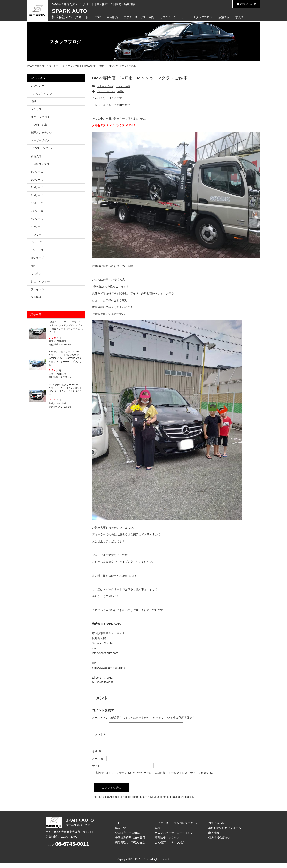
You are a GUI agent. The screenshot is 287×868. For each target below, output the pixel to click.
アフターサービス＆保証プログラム (177, 828)
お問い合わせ (246, 4)
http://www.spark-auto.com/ (109, 668)
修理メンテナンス (42, 133)
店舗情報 (224, 17)
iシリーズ (36, 242)
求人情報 (241, 17)
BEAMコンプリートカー (45, 164)
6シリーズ (37, 211)
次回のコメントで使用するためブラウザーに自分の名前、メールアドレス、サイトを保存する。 (156, 777)
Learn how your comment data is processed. (167, 801)
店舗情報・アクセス (167, 842)
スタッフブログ (203, 17)
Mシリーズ (37, 258)
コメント (99, 737)
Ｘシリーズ (37, 234)
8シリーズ (37, 226)
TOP (98, 17)
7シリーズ (37, 219)
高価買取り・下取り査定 (130, 847)
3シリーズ (37, 187)
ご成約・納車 (123, 86)
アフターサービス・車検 (139, 17)
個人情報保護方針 (219, 842)
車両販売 (112, 17)
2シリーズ (37, 180)
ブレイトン (37, 289)
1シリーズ (37, 172)
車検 (158, 833)
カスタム (36, 273)
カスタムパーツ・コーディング (174, 837)
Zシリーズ (37, 250)
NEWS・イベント (42, 148)
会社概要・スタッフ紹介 (170, 847)
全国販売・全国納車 (127, 837)
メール (98, 763)
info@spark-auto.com (105, 653)
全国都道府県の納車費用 (130, 842)
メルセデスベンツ (106, 91)
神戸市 (121, 91)
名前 (97, 756)
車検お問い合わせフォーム (225, 833)
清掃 (33, 101)
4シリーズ (37, 195)
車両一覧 (120, 833)
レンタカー (37, 86)
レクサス (36, 109)
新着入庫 (36, 156)
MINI (34, 266)
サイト (96, 770)
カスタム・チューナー (174, 17)
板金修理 (36, 297)
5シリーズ (37, 203)
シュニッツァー (40, 281)
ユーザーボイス (40, 140)
